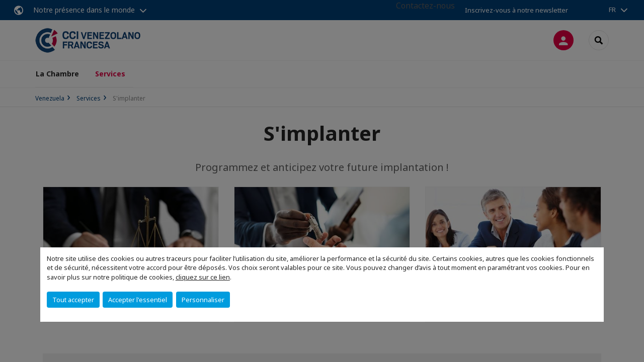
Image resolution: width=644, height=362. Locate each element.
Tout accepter (73, 300)
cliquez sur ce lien (203, 277)
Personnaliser (203, 300)
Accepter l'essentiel (138, 300)
